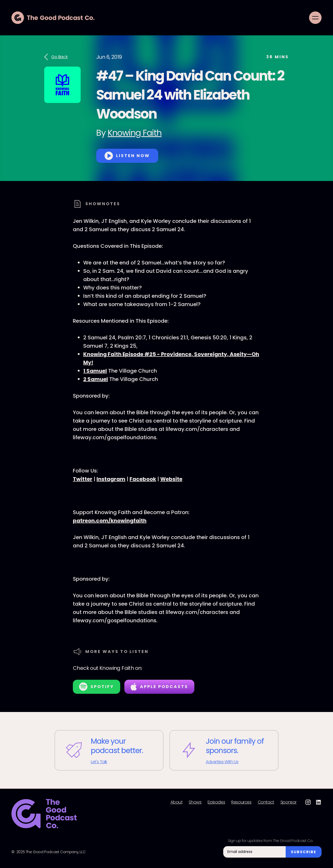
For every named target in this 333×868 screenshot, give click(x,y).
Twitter (83, 479)
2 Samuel (96, 379)
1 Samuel (95, 371)
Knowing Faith (135, 133)
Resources (241, 802)
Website (171, 479)
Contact (266, 802)
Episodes (216, 802)
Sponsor (289, 802)
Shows (195, 802)
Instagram (111, 479)
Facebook (143, 479)
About (176, 802)
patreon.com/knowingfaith (110, 521)
